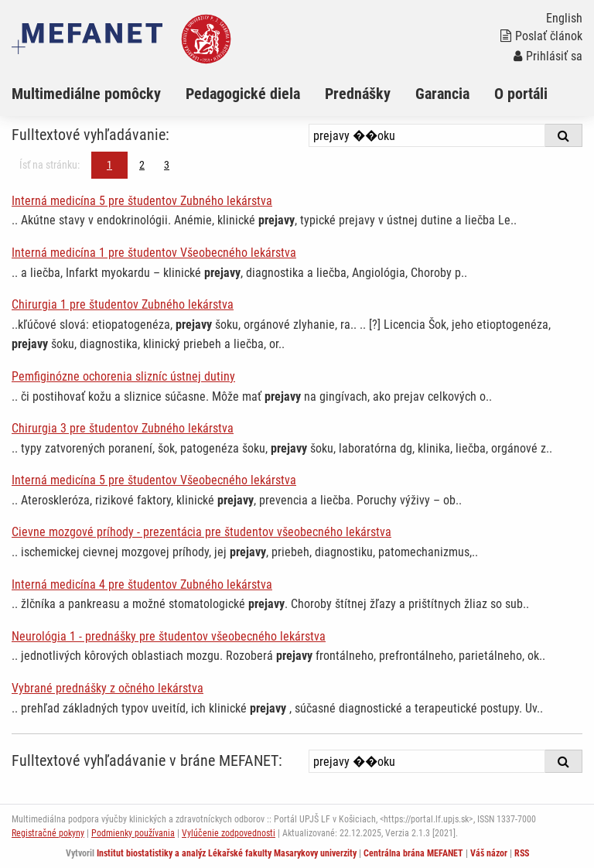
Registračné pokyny (48, 833)
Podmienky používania (133, 833)
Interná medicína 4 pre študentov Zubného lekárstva (142, 584)
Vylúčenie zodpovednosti (229, 833)
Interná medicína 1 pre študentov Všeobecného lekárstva (154, 253)
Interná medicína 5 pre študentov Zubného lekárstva (142, 201)
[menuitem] (99, 94)
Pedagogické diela (243, 94)
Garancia (442, 94)
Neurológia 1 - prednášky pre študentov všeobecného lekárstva (169, 636)
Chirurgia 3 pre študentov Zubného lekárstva (123, 428)
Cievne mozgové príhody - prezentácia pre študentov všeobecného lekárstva (201, 532)
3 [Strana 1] (167, 165)
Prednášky (358, 94)
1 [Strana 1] (109, 165)
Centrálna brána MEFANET (413, 853)
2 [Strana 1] (142, 165)
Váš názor (489, 853)
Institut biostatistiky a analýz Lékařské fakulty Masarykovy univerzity (227, 853)
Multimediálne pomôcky (86, 94)
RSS (522, 853)
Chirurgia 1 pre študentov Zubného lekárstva (123, 304)
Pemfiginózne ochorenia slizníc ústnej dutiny (123, 376)
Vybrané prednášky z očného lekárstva (108, 688)
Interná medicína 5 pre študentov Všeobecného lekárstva (154, 480)
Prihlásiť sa (548, 56)
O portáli (521, 94)
